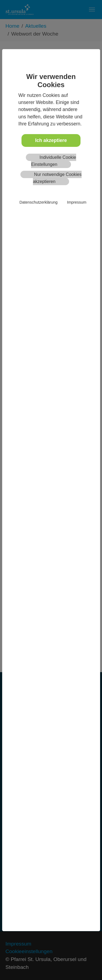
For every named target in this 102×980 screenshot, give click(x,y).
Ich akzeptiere (51, 140)
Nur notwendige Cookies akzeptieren (57, 178)
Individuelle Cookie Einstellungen (53, 161)
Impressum (77, 202)
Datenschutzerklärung (38, 202)
